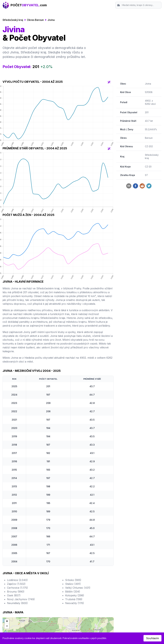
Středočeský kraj (13, 20)
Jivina (51, 20)
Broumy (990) (16, 592)
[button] (7, 622)
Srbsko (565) (73, 580)
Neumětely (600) (17, 603)
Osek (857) (14, 595)
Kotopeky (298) (75, 595)
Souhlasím (152, 638)
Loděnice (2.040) (17, 580)
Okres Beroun (35, 20)
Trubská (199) (74, 599)
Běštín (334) (73, 592)
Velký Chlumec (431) (78, 588)
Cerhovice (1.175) (17, 588)
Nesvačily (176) (75, 603)
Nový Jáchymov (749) (21, 599)
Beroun (149, 138)
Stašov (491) (73, 584)
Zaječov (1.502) (16, 584)
